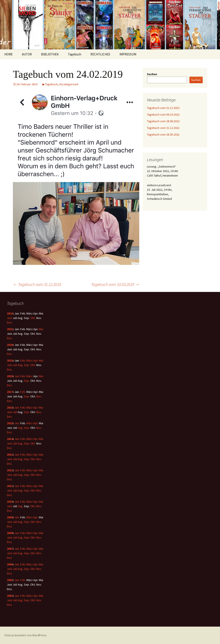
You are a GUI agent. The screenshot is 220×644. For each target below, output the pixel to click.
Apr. (36, 360)
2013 (10, 455)
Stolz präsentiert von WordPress (25, 635)
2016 (10, 407)
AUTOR (27, 54)
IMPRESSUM (128, 54)
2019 (10, 360)
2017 (10, 392)
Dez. (10, 322)
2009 (10, 517)
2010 (10, 502)
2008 (10, 533)
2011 (10, 486)
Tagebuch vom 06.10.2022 (163, 114)
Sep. (27, 365)
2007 (10, 549)
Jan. (17, 376)
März (30, 360)
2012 (10, 470)
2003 (10, 580)
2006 (10, 564)
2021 (10, 329)
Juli (15, 365)
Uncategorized (69, 84)
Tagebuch (75, 54)
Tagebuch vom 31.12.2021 (163, 128)
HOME (8, 54)
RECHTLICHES (100, 54)
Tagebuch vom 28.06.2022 (163, 121)
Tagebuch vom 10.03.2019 (115, 284)
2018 (10, 376)
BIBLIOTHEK (50, 54)
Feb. (23, 360)
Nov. (39, 396)
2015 (10, 423)
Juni (9, 318)
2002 (10, 596)
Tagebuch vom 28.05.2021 (163, 134)
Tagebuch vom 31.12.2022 (163, 108)
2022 (10, 313)
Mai (41, 329)
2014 (10, 439)
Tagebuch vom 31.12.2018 (37, 284)
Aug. (20, 365)
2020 (10, 345)
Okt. (33, 318)
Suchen (152, 74)
